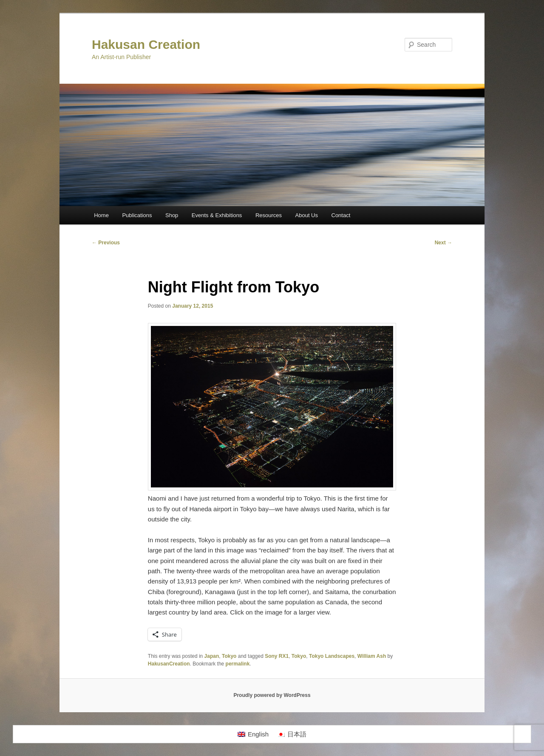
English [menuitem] (258, 734)
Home (101, 215)
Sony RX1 (277, 656)
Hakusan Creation (146, 44)
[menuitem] (253, 734)
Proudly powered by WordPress (272, 695)
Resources (269, 215)
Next (443, 243)
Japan (212, 656)
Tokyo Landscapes (332, 656)
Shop (172, 215)
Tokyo (229, 656)
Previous (106, 243)
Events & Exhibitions (217, 215)
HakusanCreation (169, 664)
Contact (341, 215)
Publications (137, 215)
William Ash (372, 656)
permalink (238, 664)
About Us (307, 215)
